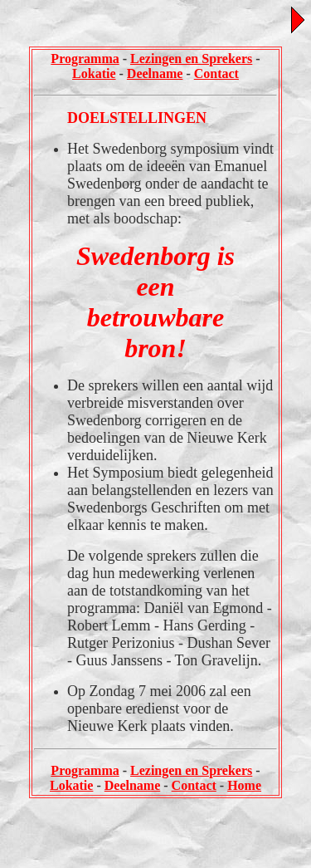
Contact (216, 74)
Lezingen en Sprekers (191, 59)
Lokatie (94, 74)
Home (244, 785)
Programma (85, 59)
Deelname (155, 74)
